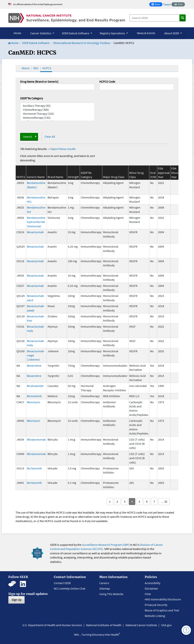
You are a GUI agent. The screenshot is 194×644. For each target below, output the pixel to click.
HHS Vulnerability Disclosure (163, 599)
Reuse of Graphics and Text (162, 610)
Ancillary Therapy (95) (57, 106)
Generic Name (36, 177)
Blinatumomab (36, 439)
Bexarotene (34, 366)
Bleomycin (34, 402)
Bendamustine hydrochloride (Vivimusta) (36, 222)
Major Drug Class (114, 177)
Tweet (167, 4)
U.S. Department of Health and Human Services (52, 625)
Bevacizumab (35, 232)
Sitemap (105, 588)
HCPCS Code (107, 82)
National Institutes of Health (104, 625)
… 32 (164, 501)
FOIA (148, 594)
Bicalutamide (35, 386)
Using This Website (111, 594)
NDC (36, 68)
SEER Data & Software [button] (76, 33)
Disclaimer (151, 588)
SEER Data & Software (36, 43)
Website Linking (155, 616)
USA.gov (166, 625)
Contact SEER (62, 583)
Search (28, 136)
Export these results (63, 149)
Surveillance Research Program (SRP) (106, 545)
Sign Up (16, 600)
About (25, 68)
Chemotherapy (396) (57, 110)
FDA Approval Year (164, 173)
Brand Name (55, 177)
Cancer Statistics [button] (41, 33)
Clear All (50, 136)
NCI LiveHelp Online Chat (70, 588)
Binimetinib (34, 396)
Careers (104, 583)
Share (157, 5)
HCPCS (47, 68)
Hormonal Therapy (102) (57, 114)
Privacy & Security (156, 605)
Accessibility (153, 583)
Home (17, 33)
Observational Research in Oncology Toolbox (82, 43)
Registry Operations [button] (113, 33)
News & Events (146, 33)
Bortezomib (34, 468)
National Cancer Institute (141, 625)
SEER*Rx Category (31, 98)
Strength (73, 177)
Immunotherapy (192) (57, 118)
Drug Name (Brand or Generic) (39, 82)
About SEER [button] (172, 33)
